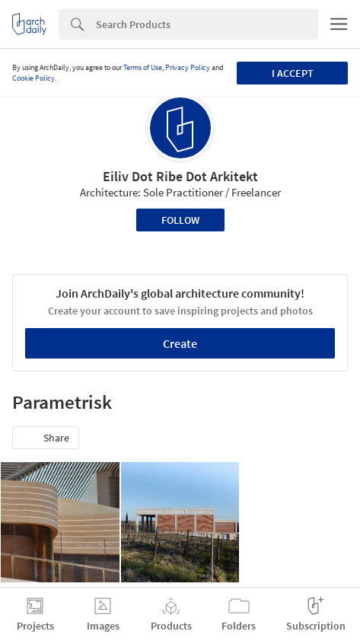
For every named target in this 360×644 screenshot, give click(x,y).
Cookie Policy (33, 78)
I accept (293, 73)
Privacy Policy (188, 67)
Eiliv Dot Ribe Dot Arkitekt (180, 176)
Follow (180, 220)
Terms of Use (143, 67)
